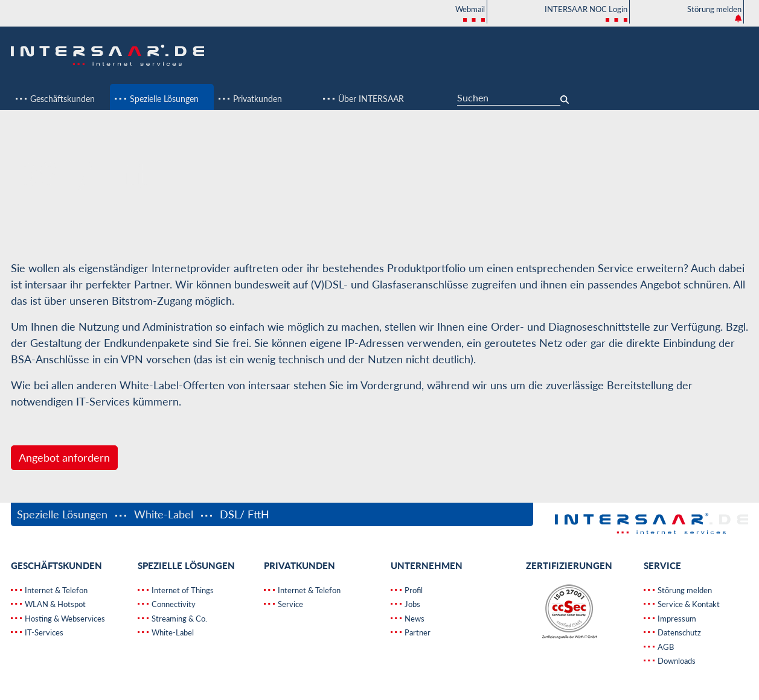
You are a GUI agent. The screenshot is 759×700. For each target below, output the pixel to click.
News (414, 619)
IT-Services (43, 632)
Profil (413, 590)
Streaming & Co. (178, 619)
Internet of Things (182, 590)
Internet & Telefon (55, 590)
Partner (417, 632)
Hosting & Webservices (64, 619)
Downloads (676, 661)
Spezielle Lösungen (64, 514)
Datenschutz (678, 632)
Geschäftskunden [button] (61, 99)
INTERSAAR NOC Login (586, 14)
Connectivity (173, 604)
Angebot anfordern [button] (64, 457)
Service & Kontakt (688, 604)
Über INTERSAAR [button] (370, 99)
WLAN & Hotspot (54, 604)
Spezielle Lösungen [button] (163, 99)
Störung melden (714, 13)
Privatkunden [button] (256, 99)
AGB (665, 647)
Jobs (412, 604)
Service (290, 604)
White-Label (164, 514)
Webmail (470, 14)
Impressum (676, 619)
